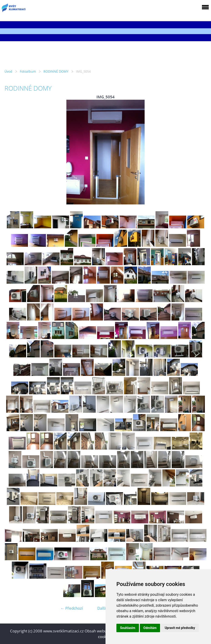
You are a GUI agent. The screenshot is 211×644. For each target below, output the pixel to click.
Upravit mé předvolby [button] (180, 628)
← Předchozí (72, 608)
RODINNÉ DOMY (56, 71)
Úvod (8, 71)
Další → (104, 608)
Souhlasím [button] (128, 628)
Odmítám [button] (150, 628)
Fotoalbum (28, 71)
